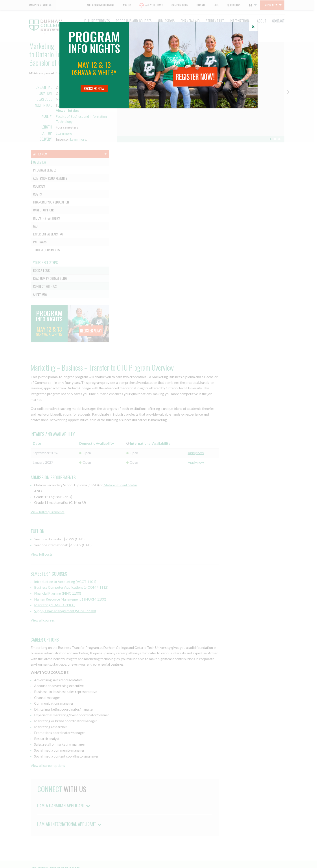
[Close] (253, 26)
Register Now (94, 89)
